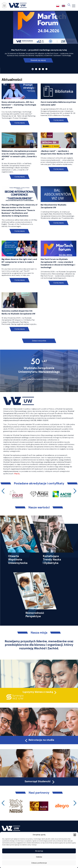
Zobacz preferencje (39, 863)
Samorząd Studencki (40, 781)
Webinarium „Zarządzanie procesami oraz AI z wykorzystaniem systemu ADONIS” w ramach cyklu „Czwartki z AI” (19, 155)
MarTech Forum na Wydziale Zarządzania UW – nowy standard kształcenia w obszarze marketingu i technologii (58, 263)
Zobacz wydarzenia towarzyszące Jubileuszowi (39, 379)
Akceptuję (39, 851)
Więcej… (17, 474)
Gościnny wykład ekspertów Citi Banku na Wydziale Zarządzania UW (18, 312)
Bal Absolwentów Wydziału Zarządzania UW (53, 206)
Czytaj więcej (19, 123)
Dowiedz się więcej (38, 60)
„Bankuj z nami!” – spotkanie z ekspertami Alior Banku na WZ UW (57, 152)
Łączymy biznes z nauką (38, 692)
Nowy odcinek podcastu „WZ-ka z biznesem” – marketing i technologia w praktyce (19, 105)
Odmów (39, 857)
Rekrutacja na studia (39, 740)
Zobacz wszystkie (39, 341)
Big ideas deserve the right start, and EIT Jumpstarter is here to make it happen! (19, 262)
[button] (75, 835)
